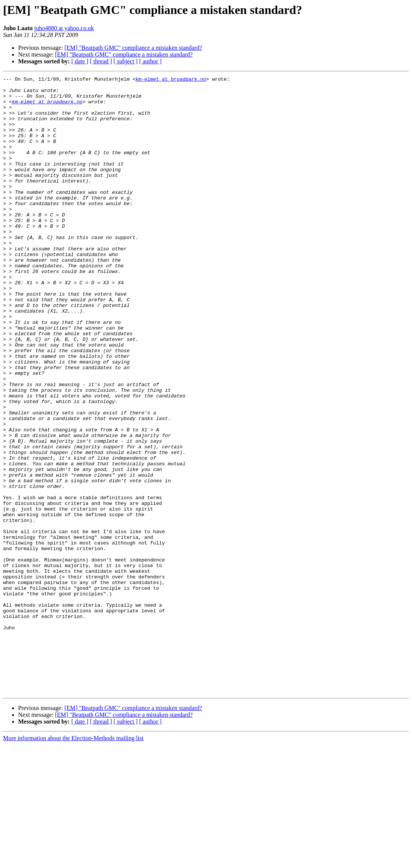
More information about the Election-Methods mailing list (73, 861)
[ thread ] (101, 61)
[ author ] (151, 61)
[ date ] (80, 61)
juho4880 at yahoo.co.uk (64, 28)
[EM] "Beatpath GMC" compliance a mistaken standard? (133, 48)
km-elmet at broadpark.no (171, 80)
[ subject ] (126, 61)
